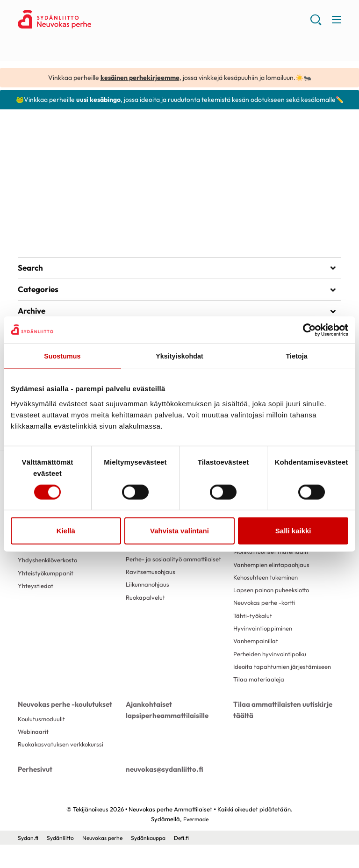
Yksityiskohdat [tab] (179, 356)
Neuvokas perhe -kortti (267, 616)
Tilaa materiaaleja (260, 704)
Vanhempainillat (257, 656)
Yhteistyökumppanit (47, 594)
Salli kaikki (293, 531)
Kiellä (66, 531)
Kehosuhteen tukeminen (269, 588)
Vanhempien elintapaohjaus (274, 575)
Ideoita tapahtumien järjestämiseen (263, 687)
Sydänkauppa (157, 861)
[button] (315, 23)
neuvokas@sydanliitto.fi (162, 793)
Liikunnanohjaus (149, 596)
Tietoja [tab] (297, 356)
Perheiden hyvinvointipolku (273, 669)
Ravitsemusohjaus (152, 583)
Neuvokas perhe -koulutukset (63, 728)
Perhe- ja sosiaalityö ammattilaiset (176, 569)
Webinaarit (34, 756)
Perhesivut (34, 793)
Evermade (196, 842)
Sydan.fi (29, 861)
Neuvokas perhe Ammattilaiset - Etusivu (93, 19)
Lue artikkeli (47, 224)
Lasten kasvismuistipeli (63, 206)
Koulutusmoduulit (42, 742)
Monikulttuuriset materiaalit (273, 562)
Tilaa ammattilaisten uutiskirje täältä (280, 733)
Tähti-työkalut (254, 629)
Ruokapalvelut (146, 610)
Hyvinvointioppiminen (265, 642)
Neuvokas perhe (108, 861)
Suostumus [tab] (62, 356)
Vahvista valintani (179, 531)
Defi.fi (193, 861)
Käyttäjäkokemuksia (47, 567)
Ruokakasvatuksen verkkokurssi (64, 769)
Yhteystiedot (36, 607)
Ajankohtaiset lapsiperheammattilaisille (164, 733)
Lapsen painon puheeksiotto (274, 602)
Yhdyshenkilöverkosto (50, 580)
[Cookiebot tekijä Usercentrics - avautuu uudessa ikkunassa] (307, 330)
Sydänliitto (63, 861)
